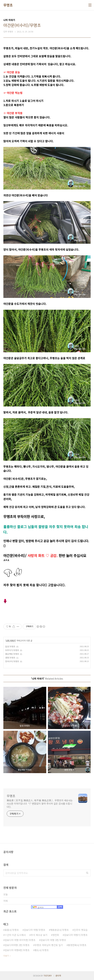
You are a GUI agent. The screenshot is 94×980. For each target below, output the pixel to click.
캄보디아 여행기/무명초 (76, 935)
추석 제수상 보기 (39, 935)
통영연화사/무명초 (77, 945)
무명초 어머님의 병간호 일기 (49, 945)
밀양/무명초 (10, 646)
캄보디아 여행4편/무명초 (17, 950)
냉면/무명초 (10, 658)
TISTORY (48, 976)
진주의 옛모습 (81, 930)
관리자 (58, 976)
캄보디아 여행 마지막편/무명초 (20, 940)
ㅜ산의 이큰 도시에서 (15, 935)
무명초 (8, 5)
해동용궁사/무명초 (60, 930)
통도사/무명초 (42, 950)
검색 (87, 873)
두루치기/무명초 (12, 650)
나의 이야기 (11, 640)
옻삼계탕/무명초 (12, 654)
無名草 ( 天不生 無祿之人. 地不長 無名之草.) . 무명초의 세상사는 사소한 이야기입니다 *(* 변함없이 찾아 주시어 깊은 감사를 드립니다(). (40, 804)
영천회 (56, 935)
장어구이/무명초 (12, 661)
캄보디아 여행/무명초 (35, 930)
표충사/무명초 (12, 930)
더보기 (6, 956)
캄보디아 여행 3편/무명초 (53, 940)
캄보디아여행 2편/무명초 (17, 945)
